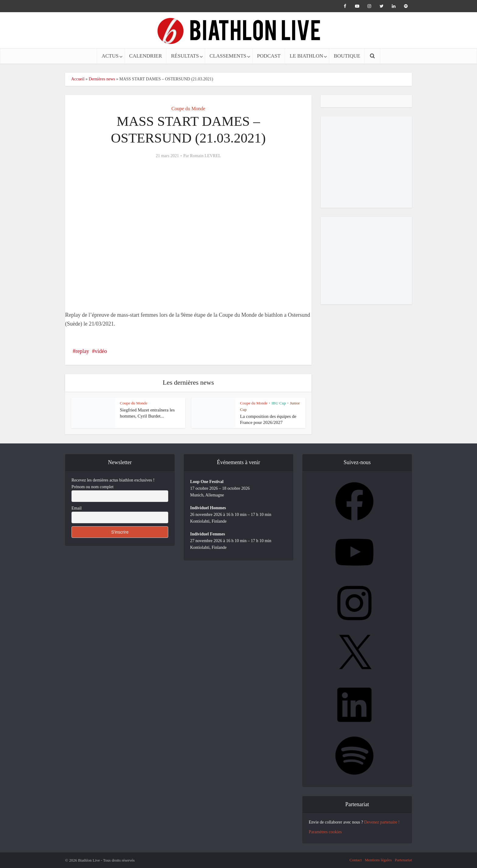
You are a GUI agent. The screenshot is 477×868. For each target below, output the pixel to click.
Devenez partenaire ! (382, 822)
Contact (356, 860)
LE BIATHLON (306, 56)
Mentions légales (378, 860)
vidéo (101, 351)
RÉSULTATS (185, 56)
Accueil (78, 79)
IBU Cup (279, 403)
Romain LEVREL (206, 156)
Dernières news (102, 79)
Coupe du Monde (188, 109)
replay (82, 351)
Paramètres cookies (325, 832)
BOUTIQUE (347, 56)
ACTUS (110, 56)
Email (77, 508)
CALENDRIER (146, 56)
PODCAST (269, 56)
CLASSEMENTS (228, 56)
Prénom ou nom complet (92, 487)
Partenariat (403, 860)
